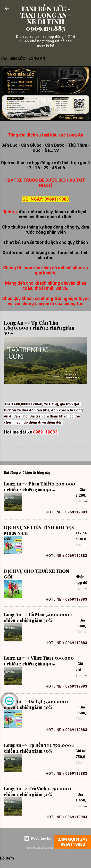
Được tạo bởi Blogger (45, 838)
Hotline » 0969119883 (66, 512)
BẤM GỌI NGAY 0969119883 (73, 842)
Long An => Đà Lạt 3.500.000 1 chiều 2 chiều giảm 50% (36, 704)
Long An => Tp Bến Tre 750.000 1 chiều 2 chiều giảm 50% (39, 748)
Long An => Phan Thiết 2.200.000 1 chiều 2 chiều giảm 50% (40, 487)
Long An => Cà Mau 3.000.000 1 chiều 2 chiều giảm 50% (38, 617)
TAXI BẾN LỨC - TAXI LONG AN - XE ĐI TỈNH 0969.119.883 (45, 18)
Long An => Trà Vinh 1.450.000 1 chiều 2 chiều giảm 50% (38, 791)
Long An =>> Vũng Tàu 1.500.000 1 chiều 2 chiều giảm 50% (39, 661)
